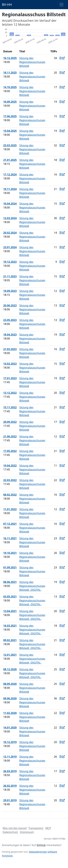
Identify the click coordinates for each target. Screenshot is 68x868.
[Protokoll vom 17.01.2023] (60, 378)
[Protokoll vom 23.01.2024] (60, 247)
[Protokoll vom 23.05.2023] (60, 320)
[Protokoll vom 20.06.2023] (60, 305)
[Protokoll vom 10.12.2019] (60, 742)
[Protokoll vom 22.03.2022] (60, 480)
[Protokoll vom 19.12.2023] (60, 262)
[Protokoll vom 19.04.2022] (60, 466)
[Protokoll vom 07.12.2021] (60, 524)
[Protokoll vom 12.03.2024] (60, 218)
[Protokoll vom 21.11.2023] (60, 276)
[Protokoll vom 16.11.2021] (60, 538)
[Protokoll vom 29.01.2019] (60, 800)
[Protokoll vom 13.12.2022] (60, 393)
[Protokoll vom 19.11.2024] (60, 189)
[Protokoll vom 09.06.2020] (60, 698)
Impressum (27, 832)
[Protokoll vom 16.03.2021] (60, 626)
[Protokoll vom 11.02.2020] (60, 713)
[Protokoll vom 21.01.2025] (60, 160)
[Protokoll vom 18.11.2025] (60, 73)
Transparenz (36, 828)
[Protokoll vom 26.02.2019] (60, 786)
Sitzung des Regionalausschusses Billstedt (32, 62)
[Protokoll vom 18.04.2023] (60, 335)
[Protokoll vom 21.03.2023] (60, 349)
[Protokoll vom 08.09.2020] (60, 684)
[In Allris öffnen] (63, 58)
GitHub (41, 845)
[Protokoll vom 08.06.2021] (60, 582)
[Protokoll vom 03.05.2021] (60, 597)
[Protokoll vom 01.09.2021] (60, 567)
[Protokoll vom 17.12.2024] (60, 174)
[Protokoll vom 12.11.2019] (60, 757)
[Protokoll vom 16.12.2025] (60, 58)
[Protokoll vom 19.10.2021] (60, 553)
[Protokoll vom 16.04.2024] (60, 204)
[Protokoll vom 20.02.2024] (60, 233)
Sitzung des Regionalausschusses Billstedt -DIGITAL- (32, 586)
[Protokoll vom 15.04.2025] (60, 131)
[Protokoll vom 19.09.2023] (60, 291)
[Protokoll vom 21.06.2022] (60, 436)
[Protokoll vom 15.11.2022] (60, 407)
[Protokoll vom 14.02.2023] (60, 364)
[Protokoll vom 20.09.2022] (60, 422)
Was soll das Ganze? (15, 828)
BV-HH (7, 4)
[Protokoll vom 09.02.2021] (60, 640)
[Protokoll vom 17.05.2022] (60, 451)
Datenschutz (10, 832)
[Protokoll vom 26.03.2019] (60, 771)
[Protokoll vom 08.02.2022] (60, 495)
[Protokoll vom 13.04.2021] (60, 611)
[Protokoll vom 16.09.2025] (60, 102)
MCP (48, 828)
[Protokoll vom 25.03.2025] (60, 145)
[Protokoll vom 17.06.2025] (60, 116)
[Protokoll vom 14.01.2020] (60, 728)
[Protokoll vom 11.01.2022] (60, 509)
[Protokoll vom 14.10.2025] (60, 87)
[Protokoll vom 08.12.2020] (60, 669)
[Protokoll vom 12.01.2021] (60, 655)
